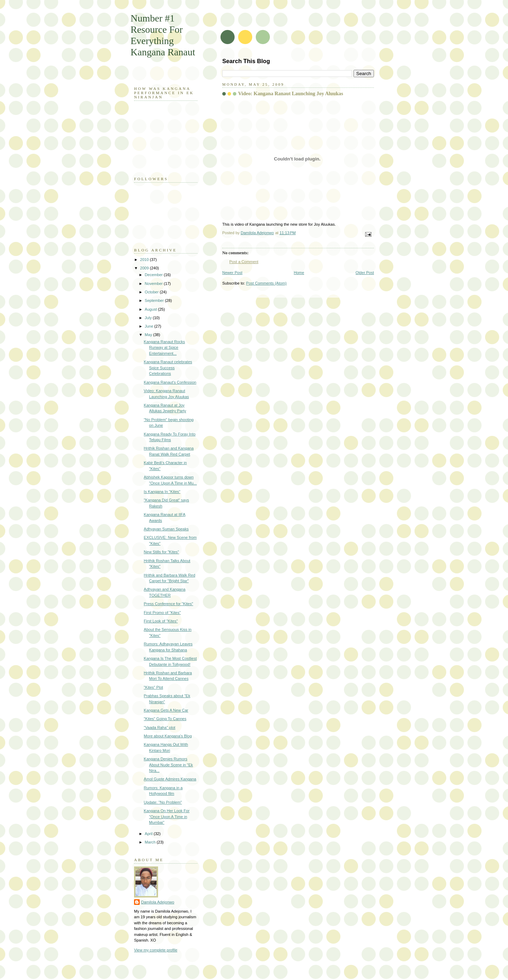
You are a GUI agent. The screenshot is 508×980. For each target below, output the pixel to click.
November (154, 284)
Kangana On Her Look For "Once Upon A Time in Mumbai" (167, 817)
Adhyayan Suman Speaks (166, 529)
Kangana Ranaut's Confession (170, 382)
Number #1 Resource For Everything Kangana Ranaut (163, 35)
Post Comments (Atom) (267, 283)
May (149, 335)
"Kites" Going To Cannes (165, 719)
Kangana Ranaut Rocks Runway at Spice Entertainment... (165, 348)
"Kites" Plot (154, 687)
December (154, 275)
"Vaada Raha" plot (160, 728)
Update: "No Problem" (163, 802)
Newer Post (232, 273)
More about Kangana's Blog (168, 736)
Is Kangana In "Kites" (162, 492)
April (149, 834)
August (151, 309)
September (155, 300)
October (152, 292)
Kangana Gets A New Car (166, 710)
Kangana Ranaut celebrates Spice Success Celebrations (168, 368)
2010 (145, 260)
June (149, 326)
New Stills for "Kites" (162, 552)
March (151, 842)
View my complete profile (156, 950)
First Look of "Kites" (161, 621)
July (149, 318)
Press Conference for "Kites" (169, 604)
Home (299, 273)
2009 (145, 268)
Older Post (365, 273)
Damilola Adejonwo (158, 902)
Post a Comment (244, 262)
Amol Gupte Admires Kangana (170, 779)
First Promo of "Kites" (162, 613)
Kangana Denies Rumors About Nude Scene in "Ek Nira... (168, 765)
